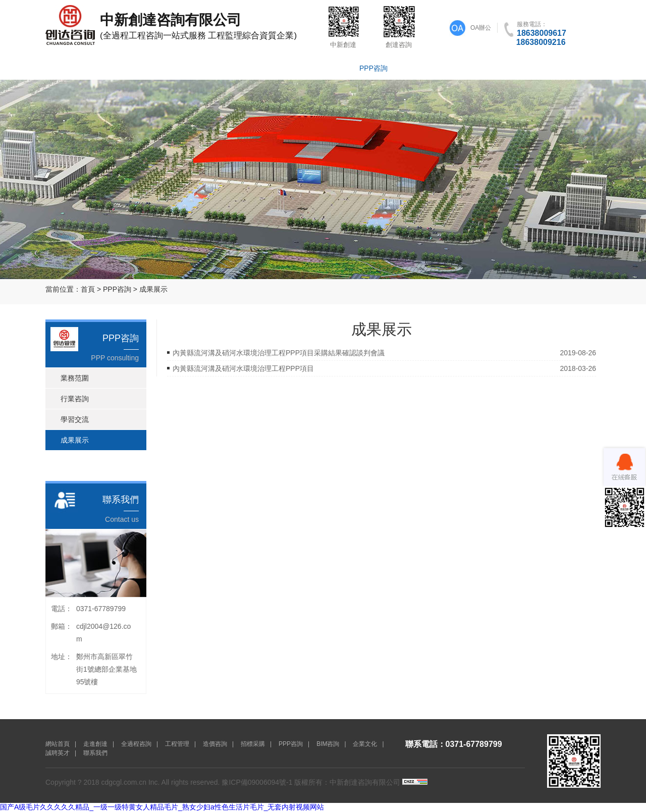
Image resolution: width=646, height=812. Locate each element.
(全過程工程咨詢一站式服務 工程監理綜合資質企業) (179, 25)
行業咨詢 (75, 399)
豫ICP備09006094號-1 (257, 782)
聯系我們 (575, 68)
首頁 (88, 289)
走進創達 (121, 68)
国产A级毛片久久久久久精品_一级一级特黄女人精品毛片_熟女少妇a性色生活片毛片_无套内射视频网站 (162, 807)
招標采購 (323, 68)
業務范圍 (75, 378)
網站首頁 (71, 68)
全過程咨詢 (172, 68)
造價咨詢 (273, 68)
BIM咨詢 (424, 68)
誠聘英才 (525, 68)
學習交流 (75, 419)
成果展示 (153, 289)
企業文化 (474, 68)
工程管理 (222, 68)
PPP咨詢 (373, 68)
